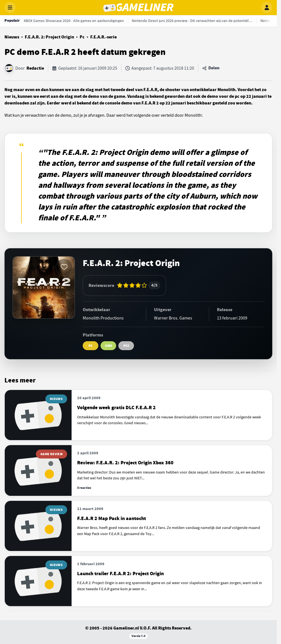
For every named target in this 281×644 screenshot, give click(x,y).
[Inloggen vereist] (64, 267)
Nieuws (12, 37)
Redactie (35, 68)
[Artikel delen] (211, 68)
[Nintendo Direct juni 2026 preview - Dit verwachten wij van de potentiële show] (192, 21)
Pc (82, 37)
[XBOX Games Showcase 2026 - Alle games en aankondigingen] (74, 21)
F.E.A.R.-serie (103, 37)
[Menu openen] (10, 8)
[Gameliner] (138, 8)
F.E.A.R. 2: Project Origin (49, 37)
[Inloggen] (267, 8)
